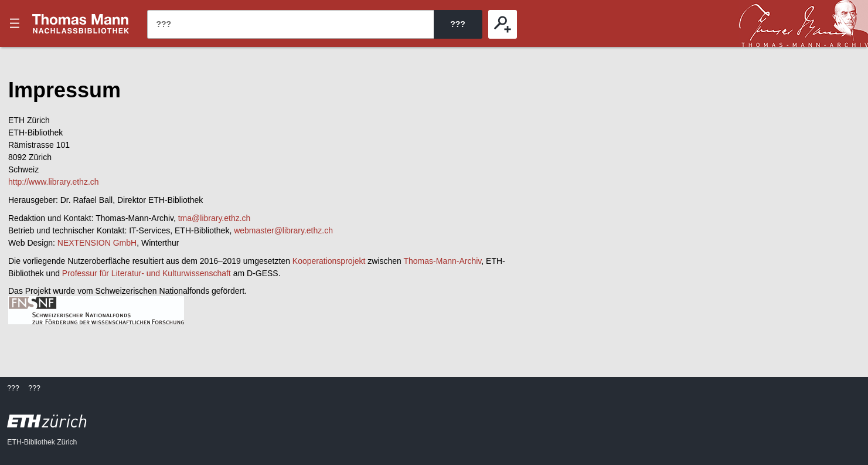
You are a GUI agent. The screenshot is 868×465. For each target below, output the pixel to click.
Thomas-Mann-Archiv (443, 261)
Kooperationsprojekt (329, 261)
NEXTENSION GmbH (97, 243)
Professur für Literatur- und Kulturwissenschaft (147, 273)
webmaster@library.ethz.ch (283, 230)
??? (81, 23)
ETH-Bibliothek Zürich (42, 442)
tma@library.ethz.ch (215, 218)
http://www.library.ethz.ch (54, 182)
